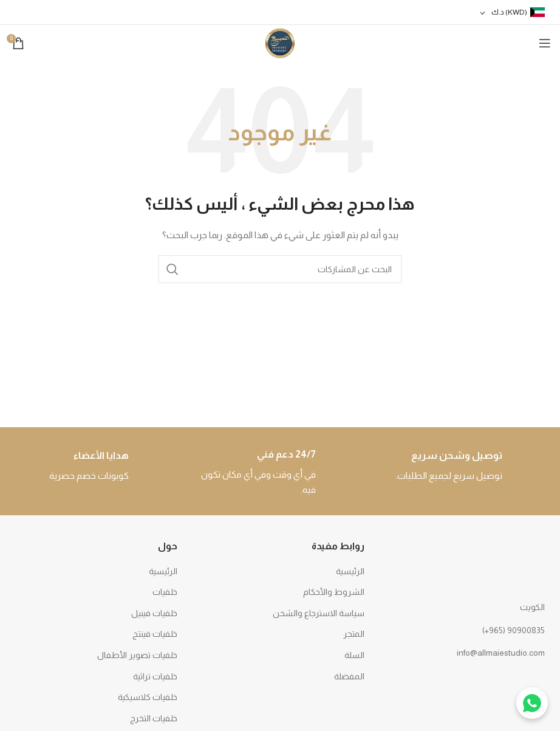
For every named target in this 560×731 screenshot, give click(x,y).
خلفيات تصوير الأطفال (137, 655)
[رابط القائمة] (467, 630)
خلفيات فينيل (154, 613)
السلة (354, 655)
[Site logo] (280, 43)
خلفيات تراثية (155, 676)
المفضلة (349, 676)
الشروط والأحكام (334, 592)
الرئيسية (350, 571)
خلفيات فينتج (155, 634)
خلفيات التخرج (154, 718)
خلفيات (165, 592)
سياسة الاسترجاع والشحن (319, 613)
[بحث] (280, 269)
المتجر (354, 634)
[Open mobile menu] (545, 43)
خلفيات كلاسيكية (148, 697)
